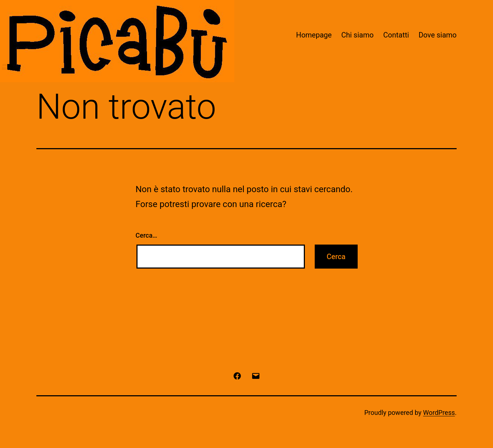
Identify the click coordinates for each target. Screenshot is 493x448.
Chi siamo (357, 35)
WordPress (439, 413)
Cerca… (146, 235)
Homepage (314, 35)
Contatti (396, 35)
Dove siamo (438, 35)
